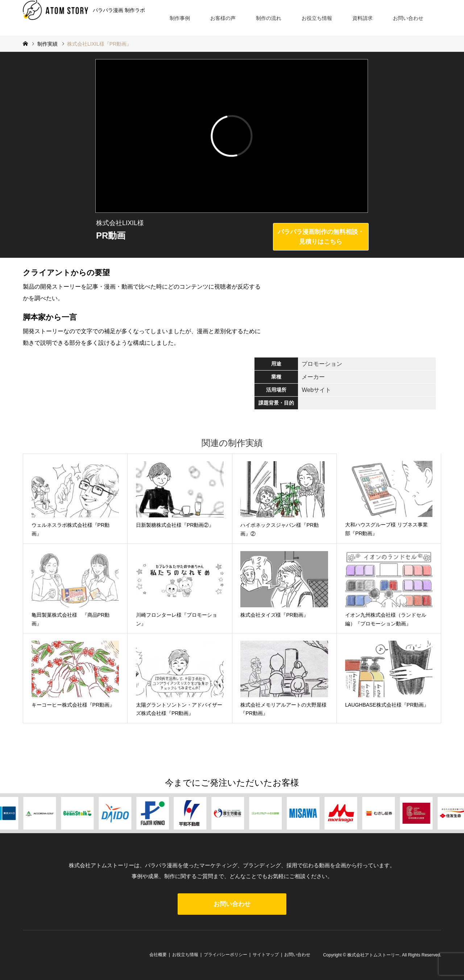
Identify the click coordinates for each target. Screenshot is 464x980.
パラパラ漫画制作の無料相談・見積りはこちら (321, 237)
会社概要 (158, 955)
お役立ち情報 (317, 18)
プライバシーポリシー (225, 955)
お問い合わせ (408, 18)
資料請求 (362, 18)
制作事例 (180, 18)
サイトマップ (266, 955)
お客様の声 (223, 18)
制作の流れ (269, 18)
